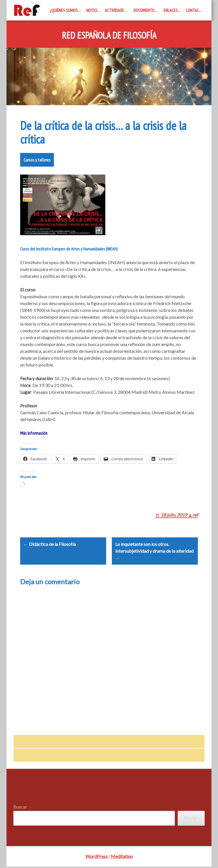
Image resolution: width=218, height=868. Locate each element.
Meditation (122, 858)
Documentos (145, 10)
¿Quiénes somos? (65, 10)
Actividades (115, 10)
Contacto (195, 10)
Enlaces (171, 10)
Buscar (20, 808)
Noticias (94, 10)
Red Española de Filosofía (109, 36)
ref (195, 515)
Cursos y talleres (37, 160)
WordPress (97, 858)
